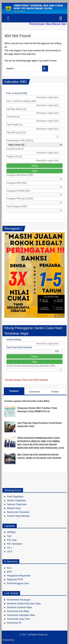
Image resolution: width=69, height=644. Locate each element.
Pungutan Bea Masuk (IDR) (20, 175)
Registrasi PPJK (15, 580)
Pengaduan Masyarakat (19, 576)
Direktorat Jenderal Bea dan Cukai (24, 604)
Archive (55, 392)
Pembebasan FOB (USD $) (20, 141)
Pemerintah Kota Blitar (18, 611)
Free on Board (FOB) (17, 93)
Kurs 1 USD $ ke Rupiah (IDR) (21, 101)
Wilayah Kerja (14, 508)
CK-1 (9, 548)
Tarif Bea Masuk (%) (16, 109)
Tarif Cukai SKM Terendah (19, 347)
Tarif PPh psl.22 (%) (16, 133)
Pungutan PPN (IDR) (17, 183)
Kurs (9, 568)
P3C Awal (12, 540)
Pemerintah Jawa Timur (19, 619)
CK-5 (9, 552)
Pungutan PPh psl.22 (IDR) (20, 199)
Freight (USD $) (14, 157)
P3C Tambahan (15, 544)
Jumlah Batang (14, 340)
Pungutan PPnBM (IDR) (18, 191)
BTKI (9, 572)
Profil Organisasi (15, 497)
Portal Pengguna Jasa (18, 583)
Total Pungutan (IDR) (17, 207)
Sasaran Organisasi (17, 504)
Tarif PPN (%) (13, 117)
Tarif (9, 536)
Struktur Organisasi (16, 501)
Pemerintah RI (14, 623)
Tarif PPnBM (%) (15, 125)
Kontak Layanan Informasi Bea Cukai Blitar (27, 401)
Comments (34, 392)
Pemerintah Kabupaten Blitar (21, 615)
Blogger (19, 640)
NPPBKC (11, 532)
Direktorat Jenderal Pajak (19, 607)
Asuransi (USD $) (15, 149)
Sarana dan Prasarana (18, 512)
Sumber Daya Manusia (18, 516)
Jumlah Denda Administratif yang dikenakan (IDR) (31, 366)
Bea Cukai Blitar (11, 635)
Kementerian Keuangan (19, 600)
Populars (14, 391)
